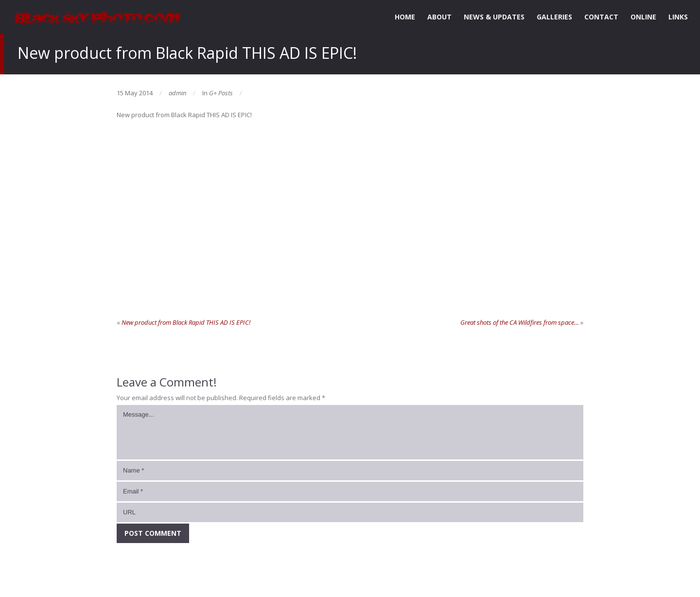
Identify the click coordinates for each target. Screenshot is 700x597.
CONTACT (601, 17)
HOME (405, 17)
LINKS (678, 17)
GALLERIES (554, 17)
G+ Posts (221, 93)
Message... (350, 432)
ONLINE (643, 17)
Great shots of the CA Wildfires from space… (520, 322)
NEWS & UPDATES (494, 17)
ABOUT (439, 17)
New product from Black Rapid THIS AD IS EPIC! (186, 322)
